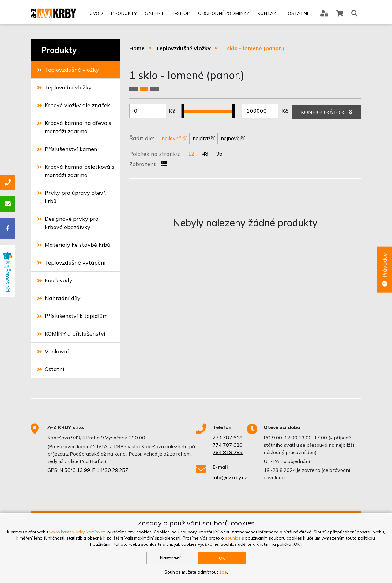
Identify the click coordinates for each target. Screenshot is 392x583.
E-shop (181, 15)
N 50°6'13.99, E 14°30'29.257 (94, 470)
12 (191, 154)
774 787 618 (228, 438)
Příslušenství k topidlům (72, 316)
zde (223, 572)
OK (222, 558)
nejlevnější (175, 139)
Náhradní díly (59, 298)
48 (206, 154)
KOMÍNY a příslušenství (71, 334)
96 (221, 154)
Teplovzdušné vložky (68, 70)
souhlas (233, 538)
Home (137, 48)
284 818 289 (228, 452)
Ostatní (298, 15)
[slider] (185, 107)
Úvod (96, 15)
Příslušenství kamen (67, 149)
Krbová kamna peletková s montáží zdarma (76, 171)
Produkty (124, 15)
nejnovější (238, 139)
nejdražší (207, 139)
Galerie (154, 15)
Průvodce (384, 270)
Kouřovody (55, 280)
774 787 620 (228, 445)
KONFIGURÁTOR (327, 111)
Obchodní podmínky (223, 15)
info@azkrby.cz (230, 477)
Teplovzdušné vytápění (71, 263)
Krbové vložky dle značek (74, 105)
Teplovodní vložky (64, 87)
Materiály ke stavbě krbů (74, 245)
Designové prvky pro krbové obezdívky (68, 223)
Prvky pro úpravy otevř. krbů (72, 197)
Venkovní (53, 351)
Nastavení (170, 558)
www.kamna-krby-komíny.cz (77, 532)
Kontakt (268, 15)
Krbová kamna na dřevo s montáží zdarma (74, 127)
